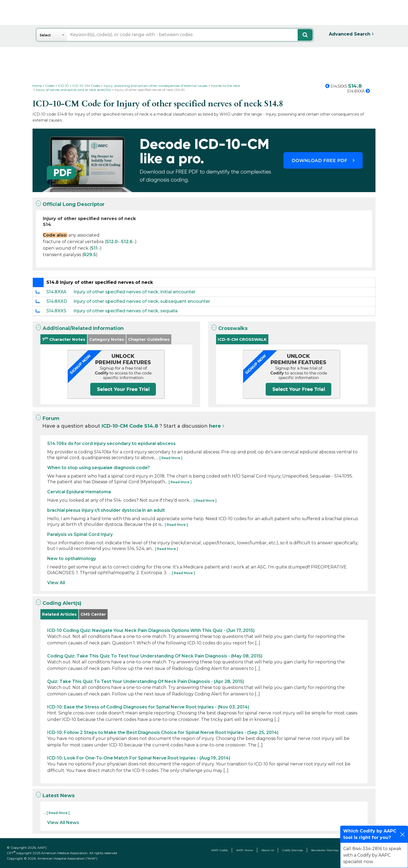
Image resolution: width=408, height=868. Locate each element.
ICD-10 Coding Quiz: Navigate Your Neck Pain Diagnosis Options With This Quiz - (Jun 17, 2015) (151, 630)
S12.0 (112, 242)
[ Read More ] (171, 458)
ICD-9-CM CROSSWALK (242, 339)
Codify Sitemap (293, 850)
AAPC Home (245, 850)
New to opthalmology (72, 559)
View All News (63, 823)
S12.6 (127, 242)
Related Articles (59, 614)
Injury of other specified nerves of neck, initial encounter (134, 292)
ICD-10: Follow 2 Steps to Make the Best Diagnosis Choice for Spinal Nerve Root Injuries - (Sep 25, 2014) (163, 732)
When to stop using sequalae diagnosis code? (99, 468)
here (215, 426)
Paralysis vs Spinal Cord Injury (80, 534)
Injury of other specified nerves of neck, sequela (126, 311)
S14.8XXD (57, 301)
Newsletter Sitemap (325, 850)
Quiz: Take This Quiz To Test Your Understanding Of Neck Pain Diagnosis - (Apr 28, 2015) (146, 681)
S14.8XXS (56, 311)
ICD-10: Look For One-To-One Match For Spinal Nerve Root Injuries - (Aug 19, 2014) (139, 758)
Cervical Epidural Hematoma (79, 492)
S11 (94, 248)
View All (56, 583)
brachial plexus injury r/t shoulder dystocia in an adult (106, 510)
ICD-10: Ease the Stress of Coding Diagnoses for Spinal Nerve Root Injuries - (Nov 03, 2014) (148, 707)
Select (45, 35)
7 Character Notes (64, 339)
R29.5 (90, 255)
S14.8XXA (56, 292)
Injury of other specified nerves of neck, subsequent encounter (142, 301)
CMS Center (93, 614)
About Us (268, 850)
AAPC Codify (219, 850)
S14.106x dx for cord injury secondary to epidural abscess (111, 443)
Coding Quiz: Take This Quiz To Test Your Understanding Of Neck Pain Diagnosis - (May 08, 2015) (155, 656)
